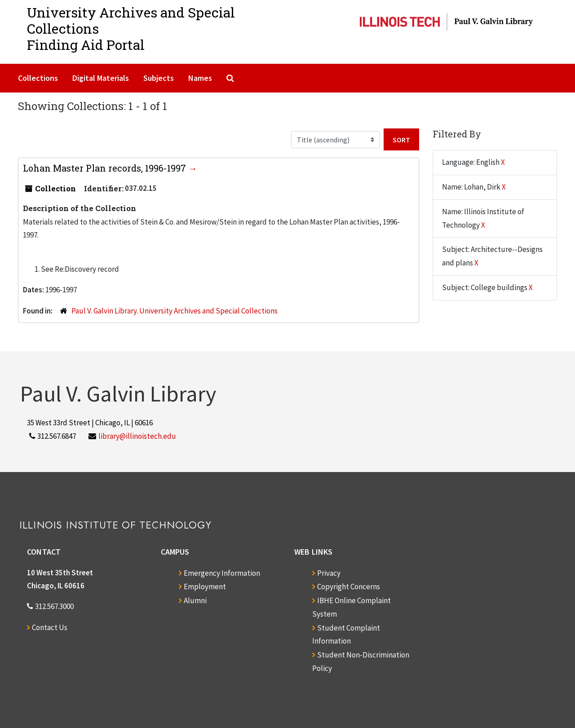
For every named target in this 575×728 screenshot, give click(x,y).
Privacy (329, 573)
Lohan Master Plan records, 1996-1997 (106, 168)
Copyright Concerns (349, 587)
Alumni (195, 600)
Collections (38, 78)
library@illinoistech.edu (137, 436)
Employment (205, 587)
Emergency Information (222, 573)
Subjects (159, 78)
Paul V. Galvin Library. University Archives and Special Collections (175, 311)
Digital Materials (101, 78)
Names (200, 78)
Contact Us (50, 627)
